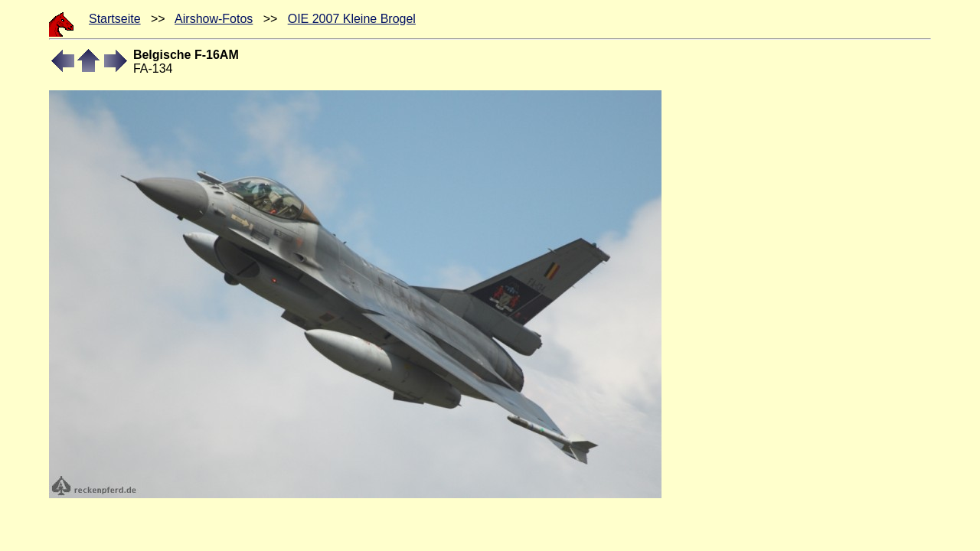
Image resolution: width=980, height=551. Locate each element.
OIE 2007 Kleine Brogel (352, 19)
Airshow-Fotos (214, 19)
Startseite (115, 19)
